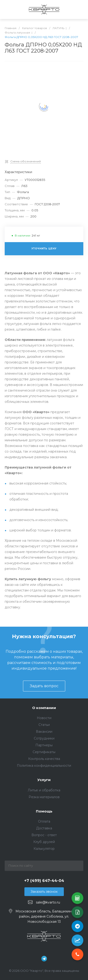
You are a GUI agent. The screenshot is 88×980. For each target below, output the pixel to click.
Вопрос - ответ (44, 835)
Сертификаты (44, 752)
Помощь (44, 811)
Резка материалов (44, 797)
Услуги (44, 780)
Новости (44, 718)
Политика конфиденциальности (44, 766)
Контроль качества (44, 759)
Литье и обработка (44, 790)
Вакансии (44, 732)
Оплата (44, 821)
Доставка (44, 828)
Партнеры (44, 745)
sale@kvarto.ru (48, 902)
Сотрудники (44, 738)
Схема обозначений (26, 161)
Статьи (44, 725)
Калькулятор (44, 849)
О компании (44, 708)
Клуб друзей (44, 842)
